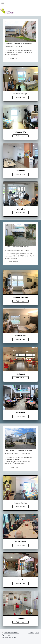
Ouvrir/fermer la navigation (20, 3)
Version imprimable (10, 633)
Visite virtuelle (21, 98)
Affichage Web (34, 633)
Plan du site (6, 635)
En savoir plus (13, 58)
